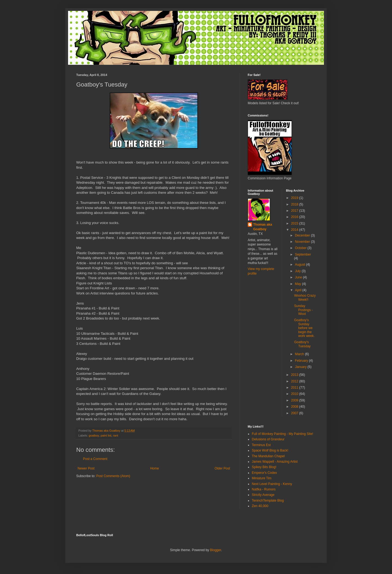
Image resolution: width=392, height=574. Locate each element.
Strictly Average (263, 495)
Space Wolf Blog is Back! (270, 450)
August (300, 265)
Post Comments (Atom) (113, 476)
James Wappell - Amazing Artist (275, 462)
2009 (295, 400)
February (302, 361)
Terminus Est (261, 445)
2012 (295, 381)
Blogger (215, 550)
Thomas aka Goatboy (263, 227)
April (298, 290)
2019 (295, 198)
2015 (295, 223)
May (298, 284)
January (301, 367)
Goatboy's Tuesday (302, 344)
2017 (295, 211)
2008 (295, 407)
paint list (106, 435)
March (300, 354)
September (303, 254)
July (298, 271)
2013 (295, 375)
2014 (295, 230)
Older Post (222, 468)
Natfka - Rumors (264, 489)
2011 (295, 388)
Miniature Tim (262, 478)
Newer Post (86, 468)
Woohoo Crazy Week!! (305, 297)
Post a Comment (95, 459)
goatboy (94, 435)
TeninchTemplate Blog (268, 501)
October (301, 248)
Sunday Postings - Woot (303, 310)
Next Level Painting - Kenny (272, 484)
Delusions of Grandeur (268, 439)
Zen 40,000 (260, 506)
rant (116, 435)
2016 (295, 217)
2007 (295, 413)
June (299, 277)
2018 (295, 204)
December (303, 235)
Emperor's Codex (264, 473)
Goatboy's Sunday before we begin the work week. (304, 328)
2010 (295, 394)
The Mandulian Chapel (268, 456)
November (303, 242)
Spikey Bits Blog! (264, 467)
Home (155, 468)
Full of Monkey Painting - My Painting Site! (282, 434)
